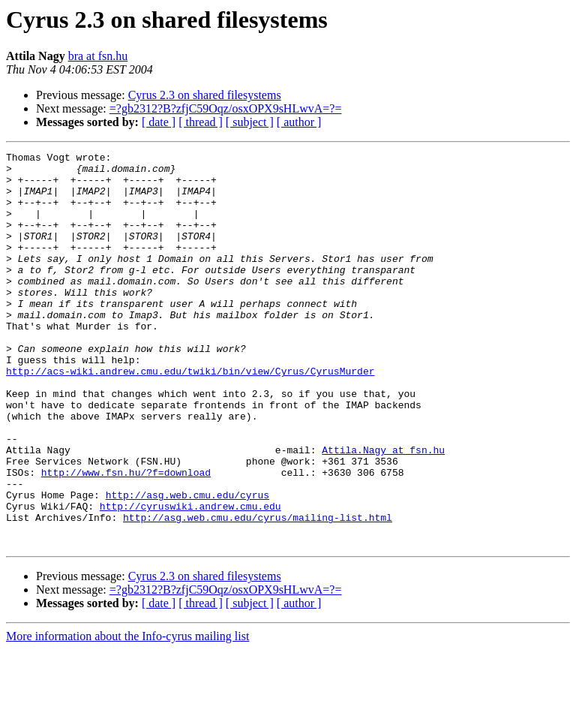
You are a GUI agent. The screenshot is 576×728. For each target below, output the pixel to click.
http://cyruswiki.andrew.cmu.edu (190, 578)
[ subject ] (250, 122)
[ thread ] (201, 122)
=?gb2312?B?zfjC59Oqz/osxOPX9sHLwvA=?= (226, 108)
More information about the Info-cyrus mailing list (127, 715)
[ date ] (159, 122)
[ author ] (299, 122)
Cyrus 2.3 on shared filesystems (205, 95)
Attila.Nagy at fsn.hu (383, 510)
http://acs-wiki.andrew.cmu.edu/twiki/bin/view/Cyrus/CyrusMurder (190, 416)
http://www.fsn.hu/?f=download (126, 537)
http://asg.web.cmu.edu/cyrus (187, 564)
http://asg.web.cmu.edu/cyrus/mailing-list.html (258, 591)
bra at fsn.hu (98, 56)
